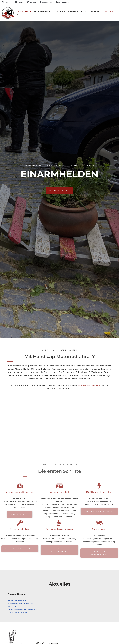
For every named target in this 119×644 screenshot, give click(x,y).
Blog (84, 12)
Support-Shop (46, 2)
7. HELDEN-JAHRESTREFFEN (20, 603)
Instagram (7, 2)
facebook (20, 2)
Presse (95, 12)
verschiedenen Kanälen (88, 385)
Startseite (24, 12)
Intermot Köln (13, 606)
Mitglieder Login (63, 2)
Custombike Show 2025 (17, 613)
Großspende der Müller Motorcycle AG (23, 610)
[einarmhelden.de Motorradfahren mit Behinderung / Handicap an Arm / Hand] (8, 13)
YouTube (32, 2)
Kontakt (108, 12)
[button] (53, 11)
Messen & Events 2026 (17, 600)
